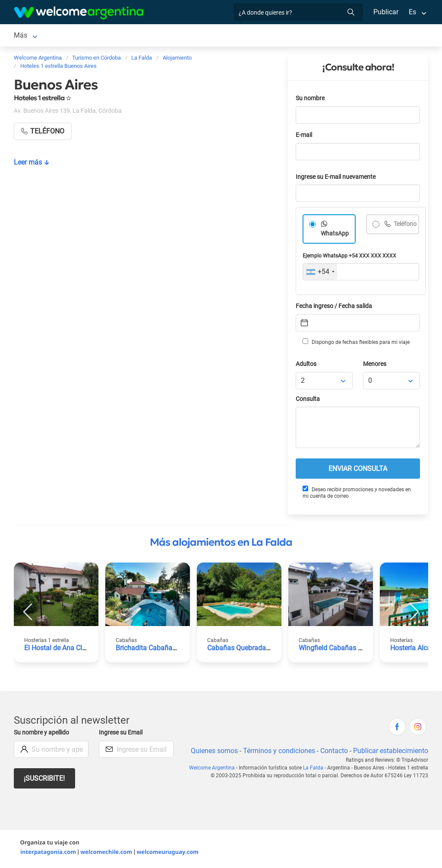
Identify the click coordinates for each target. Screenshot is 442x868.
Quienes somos (212, 752)
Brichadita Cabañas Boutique (161, 650)
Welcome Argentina (214, 769)
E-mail (305, 137)
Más (312, 36)
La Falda (27, 36)
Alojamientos (76, 36)
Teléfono (396, 235)
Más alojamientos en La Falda (221, 544)
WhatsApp (335, 235)
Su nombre (311, 100)
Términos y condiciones (277, 752)
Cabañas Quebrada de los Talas (256, 650)
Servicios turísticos (214, 36)
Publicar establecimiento (390, 752)
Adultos (306, 366)
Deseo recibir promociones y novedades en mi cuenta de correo (357, 494)
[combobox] (320, 273)
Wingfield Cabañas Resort (339, 650)
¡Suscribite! (45, 780)
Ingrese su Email (122, 734)
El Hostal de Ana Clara (58, 650)
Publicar (385, 12)
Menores (375, 366)
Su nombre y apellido (43, 734)
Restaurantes (275, 36)
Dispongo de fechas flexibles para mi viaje (355, 343)
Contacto (333, 752)
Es (412, 12)
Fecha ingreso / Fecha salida (335, 308)
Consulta (308, 401)
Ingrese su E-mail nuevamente (338, 179)
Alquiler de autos (149, 36)
